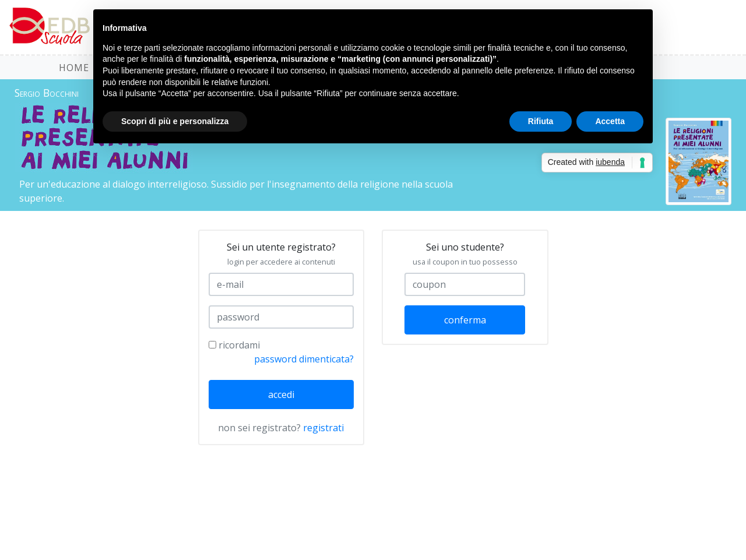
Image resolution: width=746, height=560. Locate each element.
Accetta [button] (610, 121)
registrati (323, 428)
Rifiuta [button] (541, 121)
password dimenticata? (304, 359)
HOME (74, 68)
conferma (465, 320)
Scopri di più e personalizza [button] (175, 121)
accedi (281, 395)
